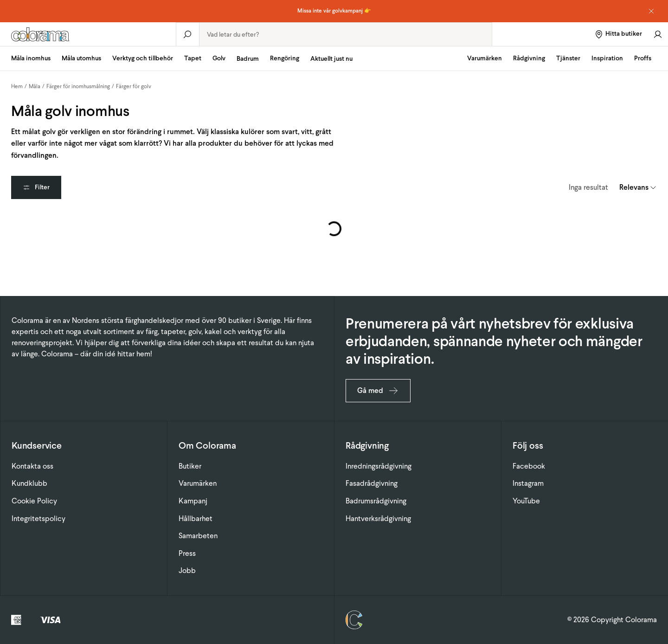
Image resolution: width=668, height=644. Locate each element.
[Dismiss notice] (651, 11)
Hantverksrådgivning (378, 518)
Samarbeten (198, 536)
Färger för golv (134, 86)
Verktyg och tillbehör (143, 58)
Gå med (378, 391)
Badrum (248, 59)
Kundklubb (29, 483)
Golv (219, 58)
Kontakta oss (32, 466)
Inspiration (607, 58)
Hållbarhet (196, 518)
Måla (35, 86)
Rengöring (285, 58)
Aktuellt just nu (331, 59)
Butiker (190, 466)
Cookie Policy (34, 501)
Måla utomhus (81, 58)
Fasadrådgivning (372, 483)
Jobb (187, 570)
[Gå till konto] (658, 34)
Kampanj (193, 501)
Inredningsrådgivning (379, 466)
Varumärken (485, 58)
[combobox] (346, 34)
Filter (36, 187)
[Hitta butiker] (618, 34)
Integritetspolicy (39, 518)
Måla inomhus (31, 58)
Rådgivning (529, 58)
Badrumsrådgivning (376, 501)
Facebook (529, 466)
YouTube (526, 501)
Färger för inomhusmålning (78, 86)
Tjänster (568, 58)
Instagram (528, 483)
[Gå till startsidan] (88, 34)
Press (187, 553)
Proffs (643, 58)
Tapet (193, 58)
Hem (17, 86)
